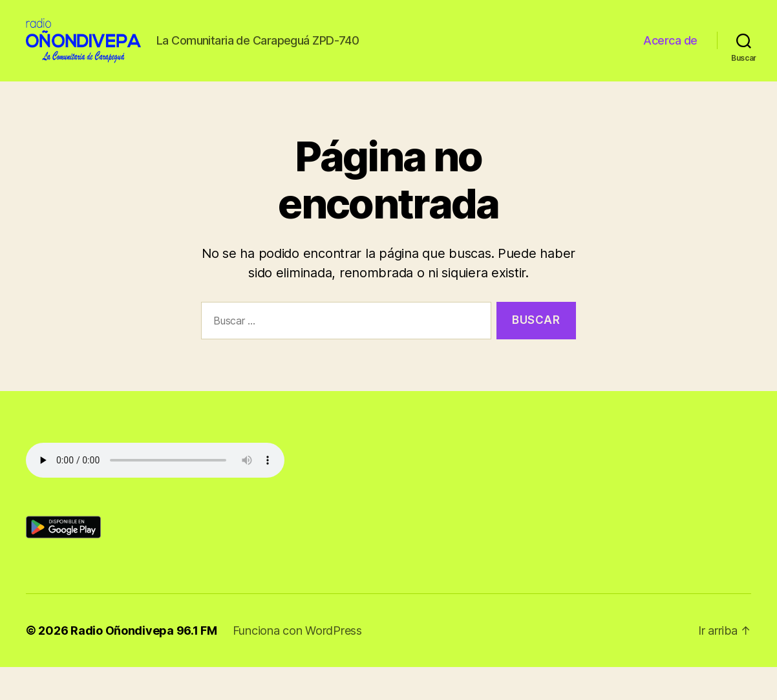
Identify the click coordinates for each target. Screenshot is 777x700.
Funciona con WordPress (297, 663)
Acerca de (670, 57)
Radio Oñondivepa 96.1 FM (144, 663)
